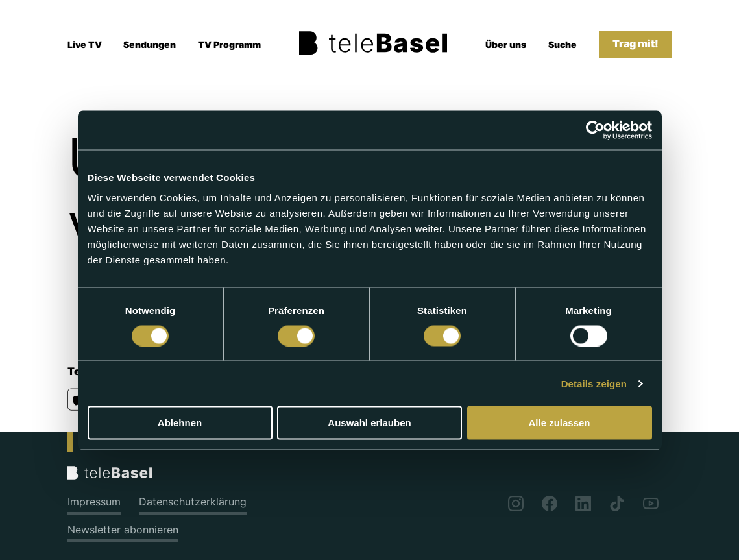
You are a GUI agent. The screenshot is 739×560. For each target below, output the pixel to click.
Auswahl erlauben (369, 423)
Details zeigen (594, 383)
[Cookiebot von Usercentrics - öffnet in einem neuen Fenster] (595, 130)
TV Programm (229, 44)
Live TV (85, 44)
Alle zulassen (559, 423)
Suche (563, 44)
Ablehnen (180, 423)
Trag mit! (636, 44)
